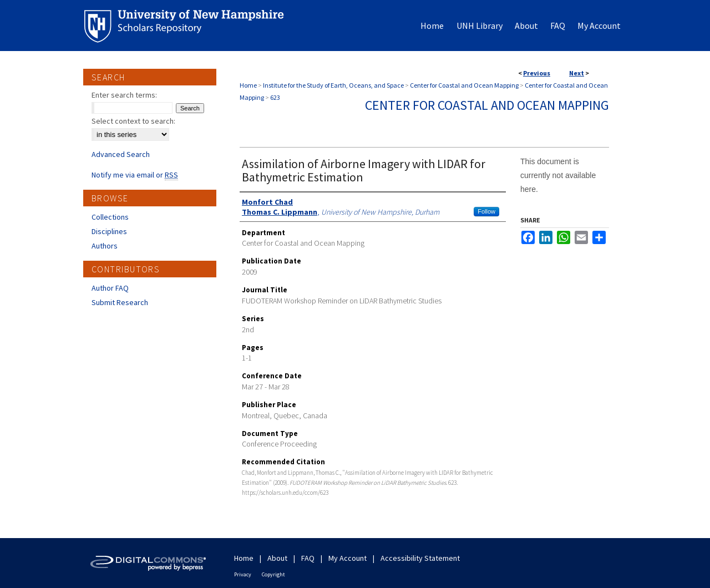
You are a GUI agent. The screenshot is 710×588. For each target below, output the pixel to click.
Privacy (243, 574)
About (277, 558)
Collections (110, 217)
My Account (348, 558)
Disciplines (109, 231)
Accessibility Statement (420, 558)
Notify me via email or (135, 175)
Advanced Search (121, 154)
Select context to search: (133, 121)
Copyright (273, 574)
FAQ (308, 558)
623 (275, 97)
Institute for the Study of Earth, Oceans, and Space (333, 85)
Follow (486, 211)
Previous (537, 73)
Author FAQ (110, 288)
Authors (105, 246)
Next (577, 73)
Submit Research (120, 302)
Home (248, 85)
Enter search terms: (124, 95)
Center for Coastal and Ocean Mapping (464, 85)
